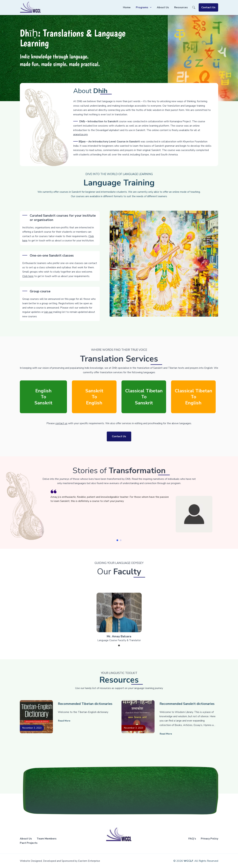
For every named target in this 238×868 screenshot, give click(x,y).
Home (127, 7)
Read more (64, 721)
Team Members (47, 839)
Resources (181, 7)
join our (49, 328)
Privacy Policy (209, 839)
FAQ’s (192, 839)
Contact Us (208, 7)
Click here (28, 291)
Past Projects (29, 843)
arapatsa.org (119, 134)
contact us (61, 426)
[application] (150, 7)
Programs (144, 7)
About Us (163, 7)
